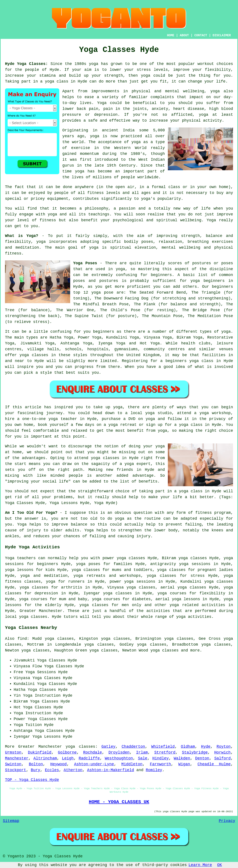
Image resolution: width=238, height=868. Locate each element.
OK (220, 865)
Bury (36, 770)
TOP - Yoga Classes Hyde (32, 780)
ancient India (118, 130)
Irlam (142, 752)
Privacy (227, 821)
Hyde (206, 747)
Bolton (36, 764)
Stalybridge (195, 752)
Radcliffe (89, 758)
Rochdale (93, 752)
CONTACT (201, 35)
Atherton (73, 770)
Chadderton (133, 747)
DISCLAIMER (222, 35)
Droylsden (119, 752)
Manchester (17, 758)
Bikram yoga (175, 558)
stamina (48, 76)
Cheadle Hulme (214, 764)
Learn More (200, 865)
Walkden (182, 758)
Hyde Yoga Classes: (26, 64)
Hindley (160, 758)
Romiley (154, 770)
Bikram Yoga (189, 337)
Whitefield (163, 747)
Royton (224, 747)
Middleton (132, 764)
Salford (223, 758)
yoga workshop (215, 413)
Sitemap (11, 821)
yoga (93, 64)
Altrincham (45, 758)
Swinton (13, 764)
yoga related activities (197, 605)
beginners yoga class (189, 361)
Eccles (52, 770)
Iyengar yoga (98, 593)
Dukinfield (40, 752)
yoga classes (80, 747)
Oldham (188, 747)
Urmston (13, 752)
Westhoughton (119, 758)
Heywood (59, 764)
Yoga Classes (58, 666)
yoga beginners (207, 281)
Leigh (68, 758)
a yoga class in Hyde (198, 491)
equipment (58, 199)
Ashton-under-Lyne (94, 764)
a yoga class (54, 81)
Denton (202, 758)
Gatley (108, 747)
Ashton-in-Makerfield (111, 770)
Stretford (165, 752)
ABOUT (184, 35)
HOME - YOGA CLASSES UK (119, 802)
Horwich (223, 752)
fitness (48, 220)
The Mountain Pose (162, 316)
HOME (171, 35)
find (22, 639)
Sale (143, 758)
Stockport (16, 770)
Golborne (67, 752)
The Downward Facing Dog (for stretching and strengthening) (162, 298)
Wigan (184, 764)
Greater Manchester (41, 611)
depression (106, 115)
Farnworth (160, 764)
